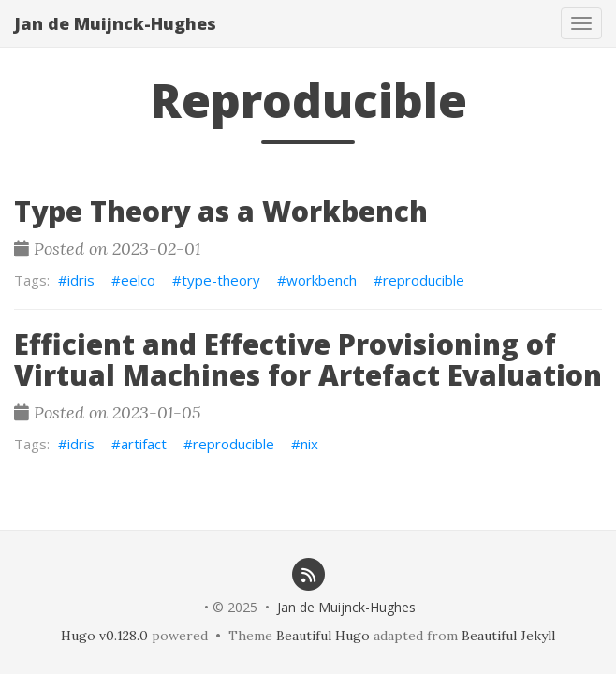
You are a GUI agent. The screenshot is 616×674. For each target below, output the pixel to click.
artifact (144, 444)
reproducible (424, 280)
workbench (322, 280)
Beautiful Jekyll (508, 636)
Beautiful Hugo (323, 636)
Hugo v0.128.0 (104, 636)
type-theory (221, 280)
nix (309, 444)
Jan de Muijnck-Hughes (115, 23)
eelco (138, 280)
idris (81, 280)
